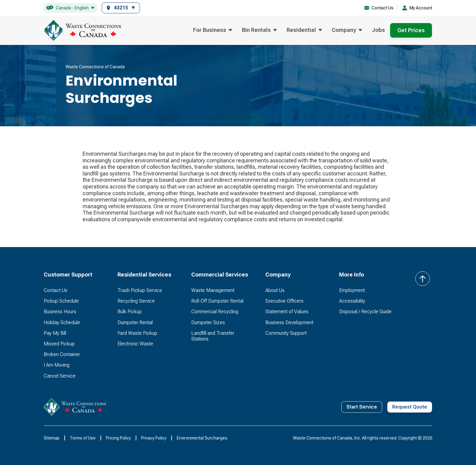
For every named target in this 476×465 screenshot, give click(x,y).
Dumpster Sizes (208, 322)
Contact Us (56, 290)
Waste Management (213, 290)
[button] (70, 8)
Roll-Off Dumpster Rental (217, 301)
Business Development (289, 322)
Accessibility (352, 301)
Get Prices (411, 30)
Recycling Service (136, 301)
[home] (82, 30)
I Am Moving (57, 365)
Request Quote (410, 407)
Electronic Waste (135, 344)
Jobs (378, 30)
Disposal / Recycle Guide (365, 312)
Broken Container (62, 354)
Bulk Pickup (130, 312)
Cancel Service (60, 376)
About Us (275, 290)
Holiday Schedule (62, 322)
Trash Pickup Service (140, 290)
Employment (352, 290)
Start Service (362, 407)
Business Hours (60, 312)
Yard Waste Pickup (137, 333)
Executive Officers (284, 301)
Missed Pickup (59, 344)
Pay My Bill (55, 333)
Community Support (286, 333)
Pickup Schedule (61, 301)
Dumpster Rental (135, 322)
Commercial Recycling (215, 312)
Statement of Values (287, 312)
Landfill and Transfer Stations (213, 336)
